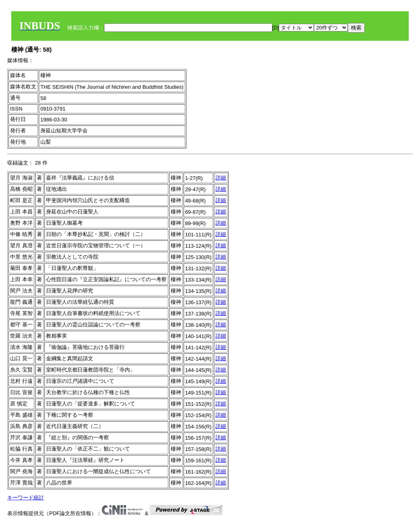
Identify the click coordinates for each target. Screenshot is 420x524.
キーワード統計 (26, 498)
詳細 (221, 178)
